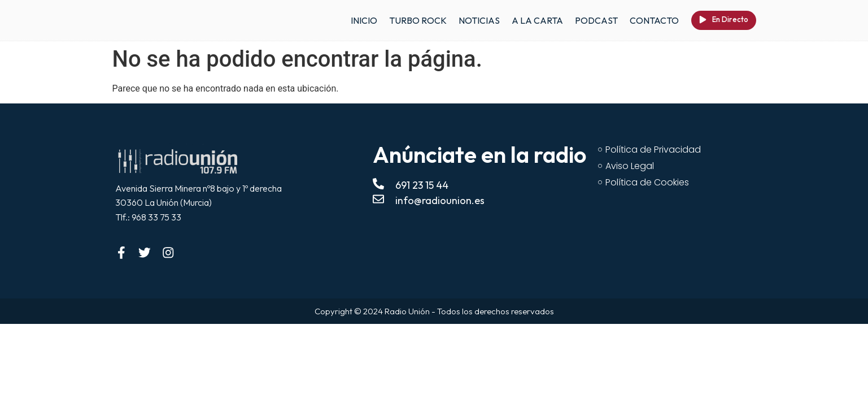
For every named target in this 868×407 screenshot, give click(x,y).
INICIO (364, 20)
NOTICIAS (479, 20)
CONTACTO (654, 20)
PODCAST (596, 20)
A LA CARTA (537, 20)
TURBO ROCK (418, 20)
